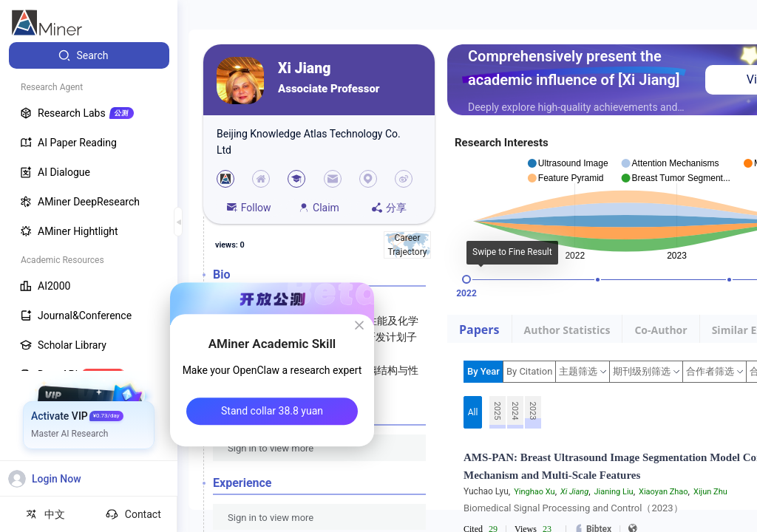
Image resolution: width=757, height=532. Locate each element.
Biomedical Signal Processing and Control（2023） (573, 508)
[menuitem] (89, 55)
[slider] (466, 279)
